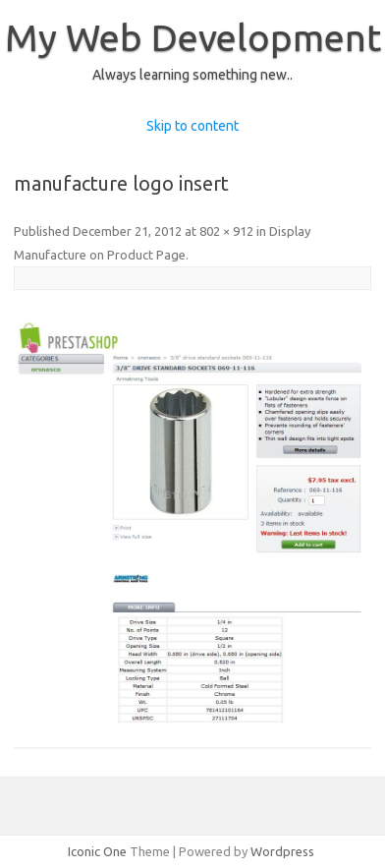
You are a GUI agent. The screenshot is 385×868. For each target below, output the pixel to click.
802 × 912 (226, 231)
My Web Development (193, 37)
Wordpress (282, 851)
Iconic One (97, 851)
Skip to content (192, 126)
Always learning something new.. (192, 75)
